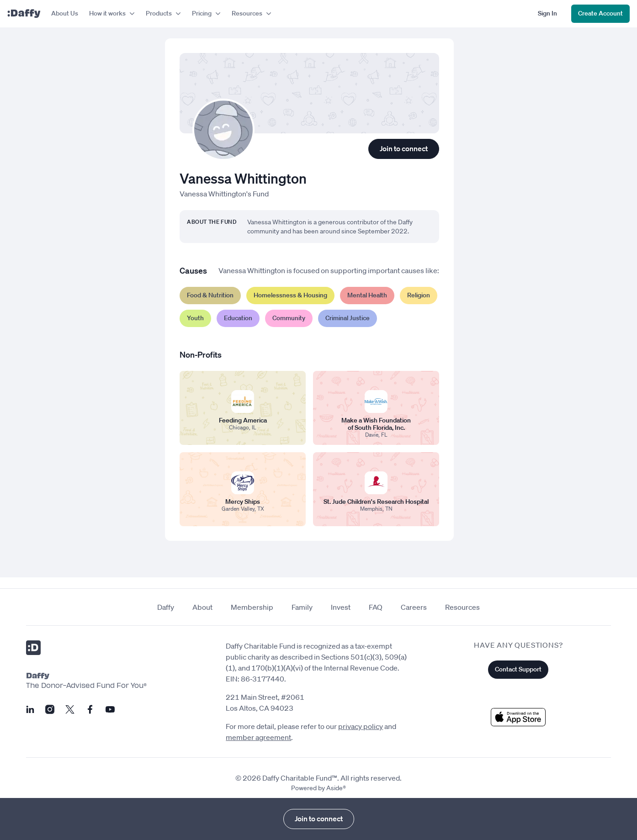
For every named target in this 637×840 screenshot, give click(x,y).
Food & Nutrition (210, 295)
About (202, 607)
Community (289, 318)
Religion (419, 295)
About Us (65, 13)
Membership (252, 607)
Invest (341, 607)
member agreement (258, 737)
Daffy (166, 607)
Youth (195, 318)
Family (302, 607)
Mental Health (367, 295)
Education (238, 318)
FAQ (376, 607)
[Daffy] (24, 14)
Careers (414, 607)
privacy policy (361, 726)
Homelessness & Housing (290, 295)
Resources (462, 607)
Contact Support (518, 669)
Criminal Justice (348, 318)
